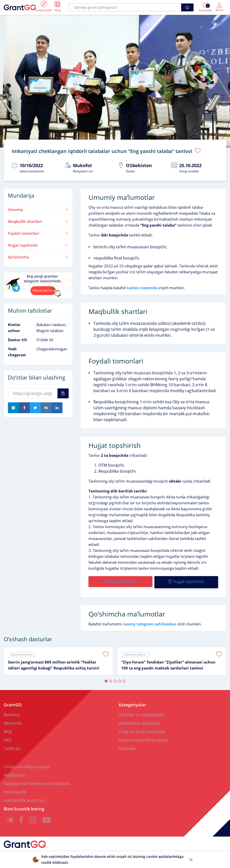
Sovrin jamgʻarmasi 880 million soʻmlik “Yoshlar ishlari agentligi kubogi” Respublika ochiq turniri (54, 662)
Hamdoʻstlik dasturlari (24, 798)
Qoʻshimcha (38, 255)
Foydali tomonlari (38, 231)
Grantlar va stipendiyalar (142, 712)
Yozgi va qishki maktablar (142, 729)
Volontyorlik (15, 789)
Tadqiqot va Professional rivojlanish (37, 781)
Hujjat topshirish (38, 243)
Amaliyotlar (14, 772)
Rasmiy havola (120, 580)
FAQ (7, 737)
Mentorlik (13, 720)
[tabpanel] (58, 658)
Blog (8, 729)
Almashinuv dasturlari (139, 720)
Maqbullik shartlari (38, 220)
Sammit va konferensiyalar (144, 737)
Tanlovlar (127, 746)
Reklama (12, 712)
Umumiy (38, 208)
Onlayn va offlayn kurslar (27, 764)
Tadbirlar (12, 746)
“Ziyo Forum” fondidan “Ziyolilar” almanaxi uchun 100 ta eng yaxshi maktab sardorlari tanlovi (168, 662)
